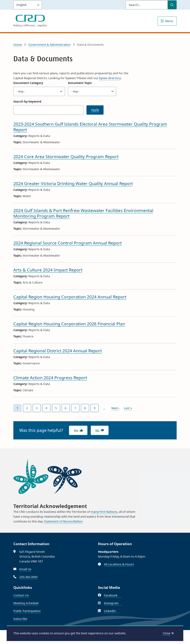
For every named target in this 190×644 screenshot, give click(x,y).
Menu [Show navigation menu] (169, 21)
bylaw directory (110, 78)
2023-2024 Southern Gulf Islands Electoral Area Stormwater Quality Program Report (90, 127)
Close (167, 633)
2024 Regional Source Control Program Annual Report (68, 243)
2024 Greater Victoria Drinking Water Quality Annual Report (73, 183)
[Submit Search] (172, 5)
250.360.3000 (28, 577)
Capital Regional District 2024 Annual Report (58, 351)
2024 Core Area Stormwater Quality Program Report (66, 156)
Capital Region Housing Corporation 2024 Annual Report (70, 297)
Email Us (25, 569)
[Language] (28, 5)
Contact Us (21, 595)
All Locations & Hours (119, 564)
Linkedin (112, 611)
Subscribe (20, 619)
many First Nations (104, 512)
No (97, 430)
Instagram (113, 603)
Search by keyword (27, 101)
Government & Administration (49, 45)
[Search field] (147, 5)
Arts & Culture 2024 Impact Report (48, 270)
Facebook (113, 595)
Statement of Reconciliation (63, 521)
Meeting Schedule (26, 603)
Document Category (28, 83)
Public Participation (27, 611)
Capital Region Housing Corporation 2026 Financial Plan (69, 324)
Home (18, 45)
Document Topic (80, 83)
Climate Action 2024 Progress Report (50, 378)
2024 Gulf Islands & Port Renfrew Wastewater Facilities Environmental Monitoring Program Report (83, 213)
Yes (76, 430)
